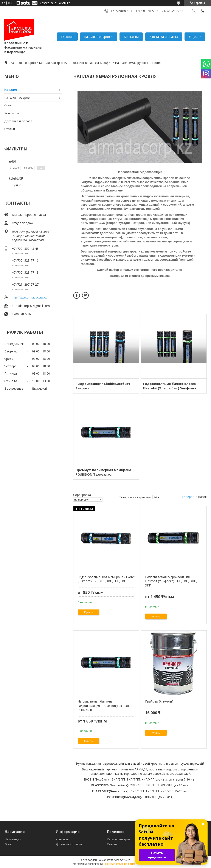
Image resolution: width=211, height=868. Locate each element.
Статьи (10, 129)
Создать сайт (48, 3)
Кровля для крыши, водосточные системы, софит (75, 63)
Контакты (131, 37)
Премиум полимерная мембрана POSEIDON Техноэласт (103, 472)
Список (202, 497)
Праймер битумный (159, 701)
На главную (13, 839)
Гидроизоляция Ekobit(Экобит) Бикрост (103, 386)
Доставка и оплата (164, 37)
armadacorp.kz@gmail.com (31, 306)
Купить (89, 612)
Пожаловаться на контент (122, 864)
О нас (8, 105)
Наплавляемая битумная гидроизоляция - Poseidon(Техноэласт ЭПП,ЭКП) (106, 706)
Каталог (11, 90)
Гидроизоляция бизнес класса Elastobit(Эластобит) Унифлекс (170, 386)
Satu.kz (125, 860)
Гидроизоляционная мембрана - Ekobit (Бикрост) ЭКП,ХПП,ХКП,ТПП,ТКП (106, 579)
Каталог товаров (97, 37)
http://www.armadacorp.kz (29, 297)
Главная (67, 37)
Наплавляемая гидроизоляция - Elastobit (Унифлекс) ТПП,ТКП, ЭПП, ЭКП (171, 581)
